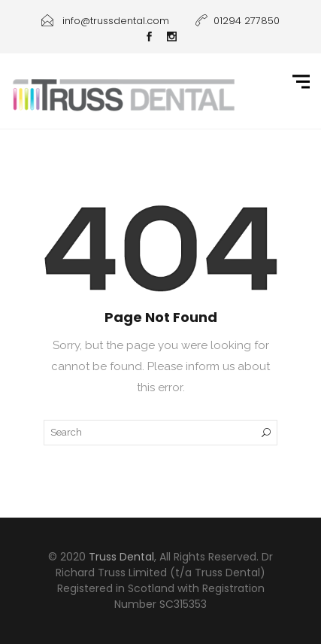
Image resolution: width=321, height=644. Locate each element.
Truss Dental (121, 557)
